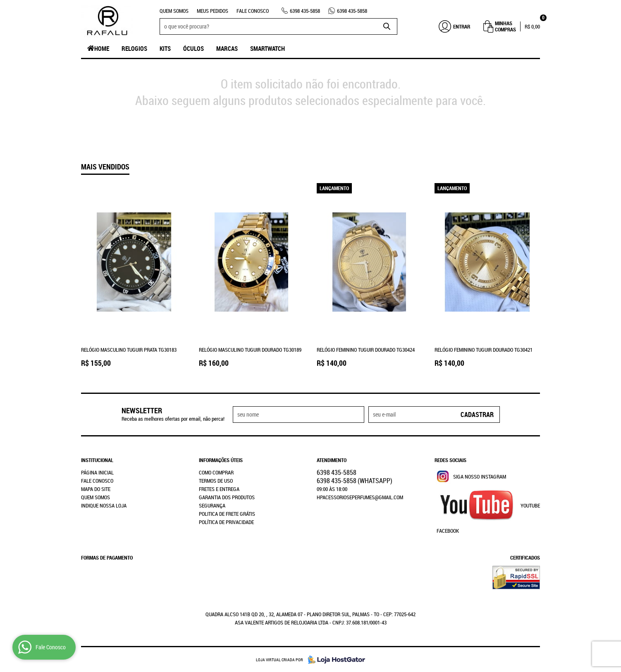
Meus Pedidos (213, 11)
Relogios (134, 48)
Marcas (227, 48)
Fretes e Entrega (219, 489)
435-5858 (305, 11)
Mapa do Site (96, 489)
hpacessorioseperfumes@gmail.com (360, 497)
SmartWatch (268, 48)
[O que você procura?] (387, 26)
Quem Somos (174, 11)
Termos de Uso (216, 481)
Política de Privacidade (226, 522)
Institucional (97, 460)
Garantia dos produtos (227, 497)
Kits (165, 48)
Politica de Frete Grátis (227, 514)
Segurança (212, 505)
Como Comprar (216, 472)
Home (102, 48)
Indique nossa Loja (104, 505)
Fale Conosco (253, 11)
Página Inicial (97, 472)
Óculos (193, 48)
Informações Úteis (221, 460)
